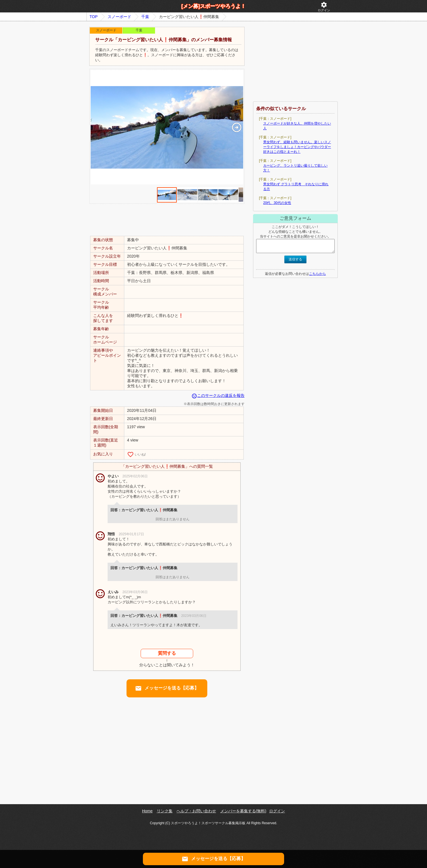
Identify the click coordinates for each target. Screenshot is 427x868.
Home (147, 811)
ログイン (324, 7)
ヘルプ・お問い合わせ (196, 811)
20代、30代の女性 (277, 203)
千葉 (145, 17)
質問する (167, 653)
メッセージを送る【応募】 (167, 688)
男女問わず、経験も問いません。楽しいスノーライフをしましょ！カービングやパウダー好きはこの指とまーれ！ (297, 147)
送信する (295, 259)
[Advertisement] (167, 219)
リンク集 (165, 811)
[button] (237, 127)
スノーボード (119, 17)
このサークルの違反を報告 (218, 395)
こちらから (317, 274)
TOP (94, 17)
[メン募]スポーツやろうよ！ (213, 6)
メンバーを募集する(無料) (243, 811)
